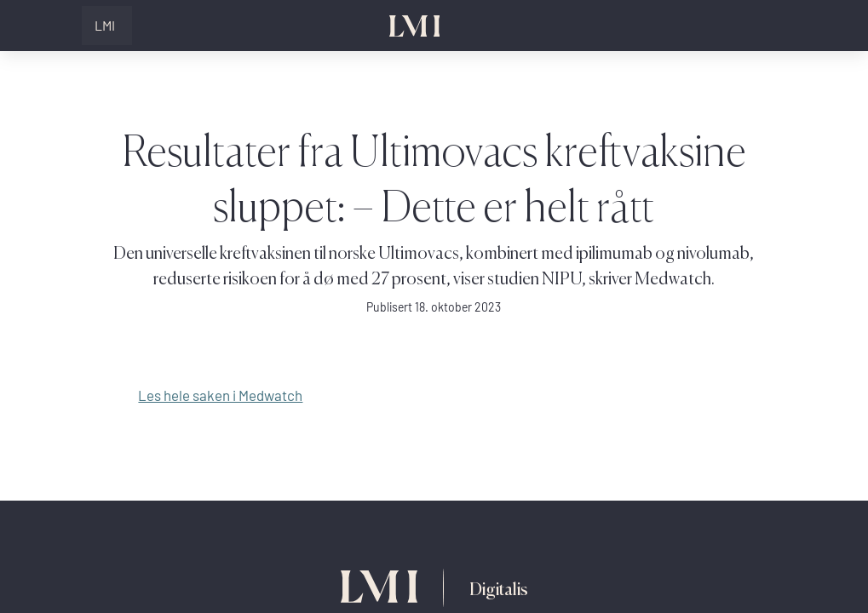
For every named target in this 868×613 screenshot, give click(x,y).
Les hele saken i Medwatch (220, 395)
